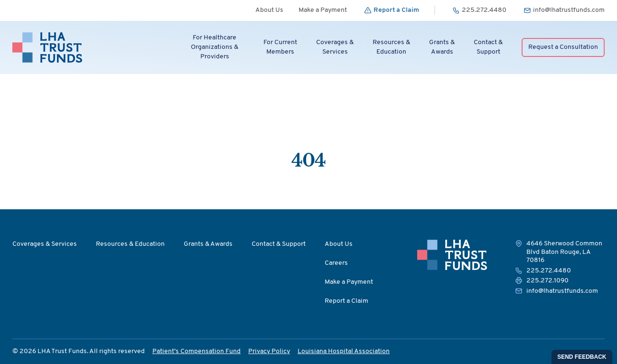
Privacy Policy (269, 351)
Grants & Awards (208, 244)
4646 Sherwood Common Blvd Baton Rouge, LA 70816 (564, 252)
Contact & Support (279, 244)
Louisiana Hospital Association (344, 351)
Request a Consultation (563, 47)
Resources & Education (130, 244)
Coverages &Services (335, 47)
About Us (269, 10)
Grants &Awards (442, 47)
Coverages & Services (45, 244)
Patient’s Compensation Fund (196, 351)
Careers (336, 263)
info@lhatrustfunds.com (562, 291)
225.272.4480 (549, 271)
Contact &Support (488, 47)
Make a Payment (323, 10)
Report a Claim (346, 301)
